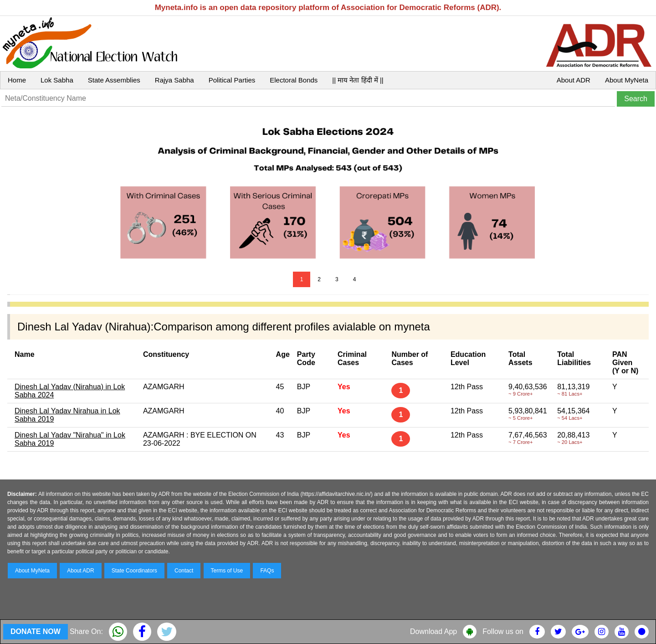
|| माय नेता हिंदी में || (358, 80)
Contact (184, 571)
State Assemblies (114, 80)
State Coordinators (134, 571)
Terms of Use (227, 571)
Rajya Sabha (174, 80)
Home (17, 80)
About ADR (574, 80)
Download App (433, 631)
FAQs (267, 571)
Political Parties (232, 80)
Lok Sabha (57, 80)
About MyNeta (627, 80)
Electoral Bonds (294, 80)
